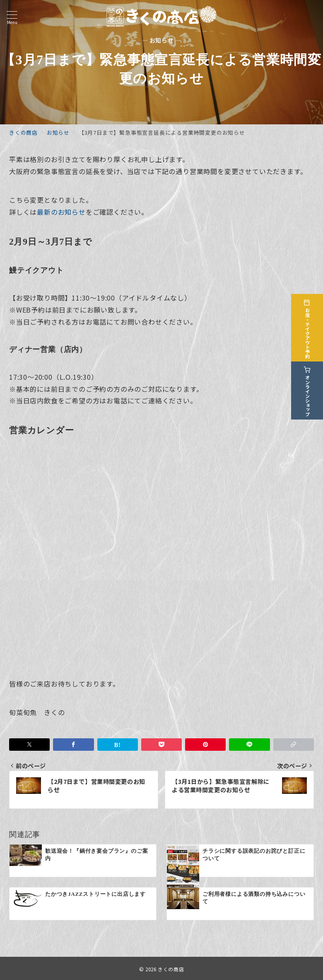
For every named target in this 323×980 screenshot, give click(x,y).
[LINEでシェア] (249, 745)
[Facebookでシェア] (73, 745)
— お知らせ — (162, 40)
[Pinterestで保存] (205, 745)
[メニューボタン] (12, 18)
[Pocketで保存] (161, 745)
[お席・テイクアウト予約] (311, 325)
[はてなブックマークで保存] (118, 745)
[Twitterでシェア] (29, 745)
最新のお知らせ (61, 212)
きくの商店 (171, 969)
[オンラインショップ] (311, 388)
